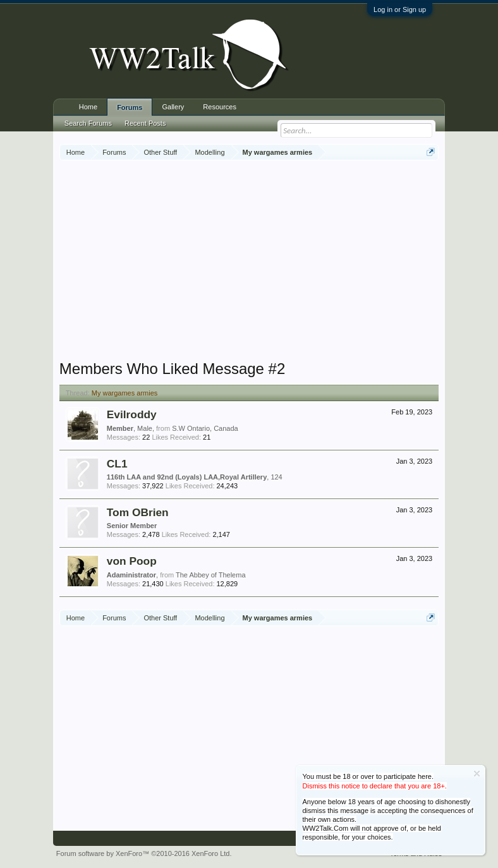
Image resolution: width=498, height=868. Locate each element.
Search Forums (88, 123)
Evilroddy (132, 414)
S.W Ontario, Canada (205, 428)
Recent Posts (145, 123)
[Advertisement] (279, 262)
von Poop (132, 561)
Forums (130, 107)
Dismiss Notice (477, 774)
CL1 (117, 464)
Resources (220, 107)
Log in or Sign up (400, 9)
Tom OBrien (138, 512)
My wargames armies (125, 393)
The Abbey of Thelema (210, 575)
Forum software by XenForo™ (144, 853)
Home (88, 107)
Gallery (173, 107)
